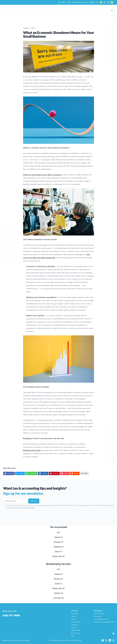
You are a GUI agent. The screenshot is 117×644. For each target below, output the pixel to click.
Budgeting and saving (32, 450)
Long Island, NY (58, 598)
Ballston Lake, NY (58, 556)
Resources (74, 625)
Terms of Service (16, 508)
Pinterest (54, 473)
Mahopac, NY (59, 593)
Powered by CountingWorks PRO (104, 622)
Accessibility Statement (101, 619)
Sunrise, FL (58, 551)
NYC (58, 532)
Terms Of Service (99, 614)
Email (84, 473)
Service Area (75, 633)
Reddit (75, 473)
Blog (72, 636)
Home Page (75, 614)
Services (74, 619)
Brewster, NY (58, 542)
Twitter (20, 473)
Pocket (65, 473)
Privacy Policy (30, 508)
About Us (74, 616)
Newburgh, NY (59, 547)
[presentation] (18, 515)
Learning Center (76, 622)
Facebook (9, 473)
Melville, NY (59, 537)
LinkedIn (43, 473)
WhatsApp (31, 473)
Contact (73, 627)
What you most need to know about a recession (42, 175)
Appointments (75, 630)
